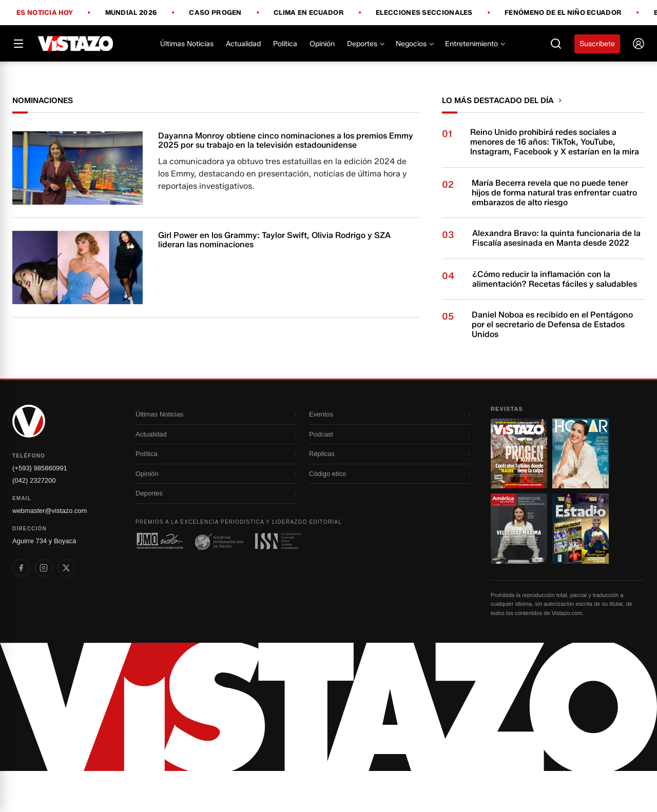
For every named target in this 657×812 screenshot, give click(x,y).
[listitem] (21, 609)
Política (285, 44)
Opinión (322, 44)
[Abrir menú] (18, 44)
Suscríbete (597, 44)
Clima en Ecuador (309, 13)
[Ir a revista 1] (519, 494)
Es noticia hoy (45, 13)
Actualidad (243, 44)
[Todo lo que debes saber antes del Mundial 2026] (328, 82)
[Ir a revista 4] (581, 569)
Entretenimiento (475, 44)
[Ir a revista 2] (581, 494)
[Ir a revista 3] (519, 569)
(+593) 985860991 (40, 509)
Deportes (365, 44)
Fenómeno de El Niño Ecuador (563, 13)
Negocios (414, 44)
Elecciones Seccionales (424, 13)
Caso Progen (215, 13)
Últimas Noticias (187, 44)
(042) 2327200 (34, 521)
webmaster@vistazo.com (50, 552)
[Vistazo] (76, 44)
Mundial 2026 (131, 13)
